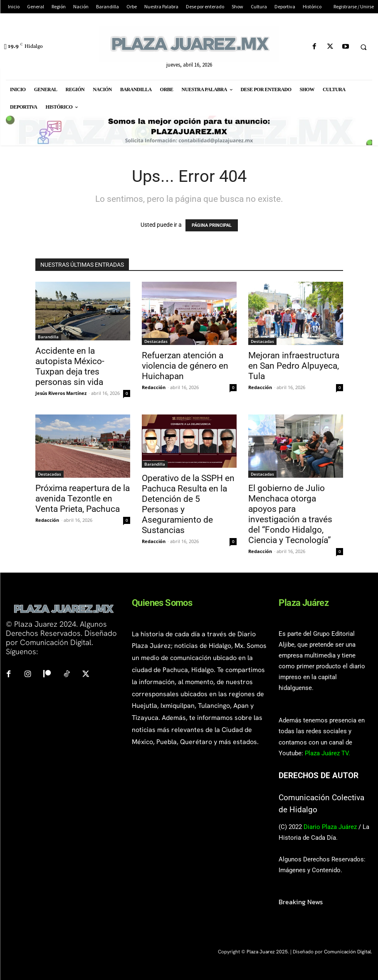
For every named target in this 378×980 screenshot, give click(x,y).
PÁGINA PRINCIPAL (212, 225)
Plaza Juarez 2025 (267, 952)
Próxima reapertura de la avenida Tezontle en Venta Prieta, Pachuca (83, 499)
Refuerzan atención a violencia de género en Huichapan (185, 366)
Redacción (154, 387)
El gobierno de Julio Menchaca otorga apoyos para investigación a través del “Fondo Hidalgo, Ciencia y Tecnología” (290, 514)
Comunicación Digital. (348, 952)
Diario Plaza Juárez (330, 827)
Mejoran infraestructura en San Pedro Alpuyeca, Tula (294, 366)
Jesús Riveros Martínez (61, 393)
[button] (363, 47)
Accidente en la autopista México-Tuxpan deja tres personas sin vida (70, 366)
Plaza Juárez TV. (327, 753)
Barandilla (48, 337)
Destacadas (156, 341)
